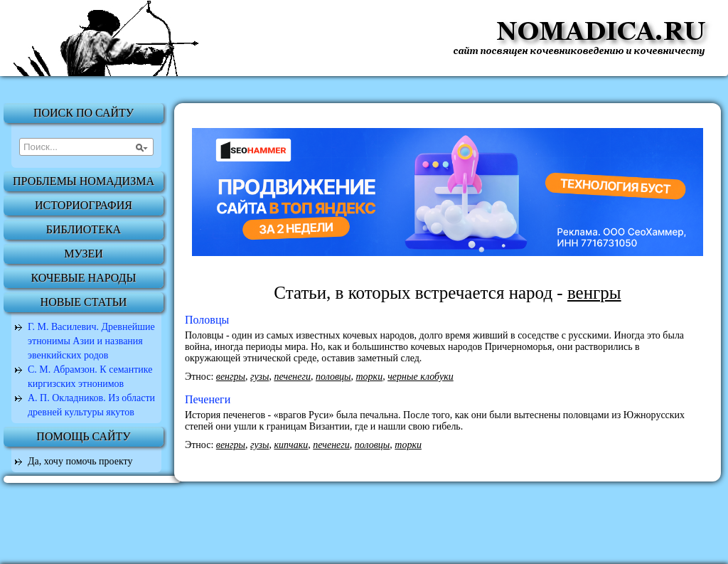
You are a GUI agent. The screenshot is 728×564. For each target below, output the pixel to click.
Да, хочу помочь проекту (80, 461)
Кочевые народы (84, 278)
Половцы (207, 320)
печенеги (292, 377)
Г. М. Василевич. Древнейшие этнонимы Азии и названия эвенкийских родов (91, 341)
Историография (84, 205)
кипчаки (291, 445)
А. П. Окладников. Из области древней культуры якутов (91, 405)
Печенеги (208, 399)
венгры (231, 377)
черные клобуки (421, 377)
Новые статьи (84, 302)
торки (369, 377)
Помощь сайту (83, 436)
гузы (259, 377)
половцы (333, 377)
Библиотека (84, 229)
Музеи (84, 254)
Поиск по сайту (84, 113)
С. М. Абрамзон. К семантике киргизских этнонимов (90, 377)
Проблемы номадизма (84, 181)
